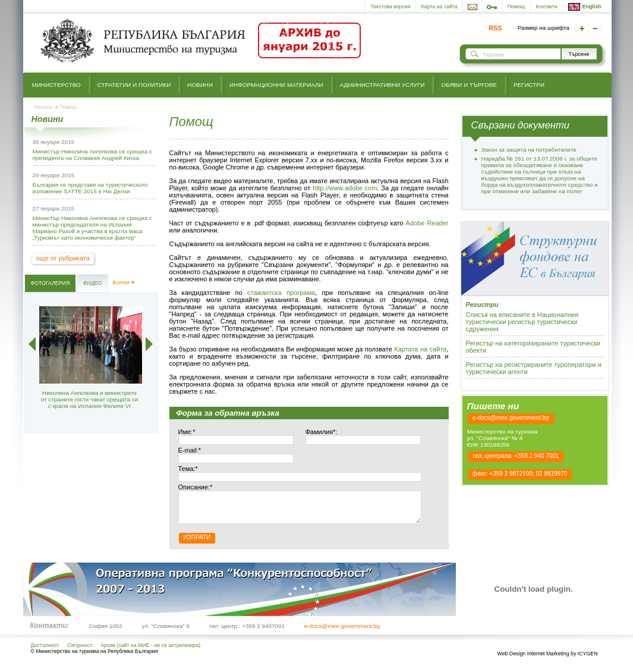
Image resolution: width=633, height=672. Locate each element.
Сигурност (80, 651)
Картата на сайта (420, 349)
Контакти (547, 7)
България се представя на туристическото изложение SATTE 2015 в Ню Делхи (90, 188)
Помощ (516, 7)
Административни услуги (382, 85)
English (585, 7)
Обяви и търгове (469, 85)
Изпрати (197, 543)
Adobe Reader (427, 223)
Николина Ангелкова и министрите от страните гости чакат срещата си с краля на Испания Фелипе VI (89, 399)
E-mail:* (190, 450)
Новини (200, 85)
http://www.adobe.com (345, 188)
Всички (121, 282)
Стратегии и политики (134, 85)
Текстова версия (390, 7)
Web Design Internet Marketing (533, 660)
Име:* (187, 432)
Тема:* (188, 469)
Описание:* (196, 487)
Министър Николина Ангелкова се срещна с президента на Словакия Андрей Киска (92, 155)
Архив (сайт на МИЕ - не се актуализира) (150, 651)
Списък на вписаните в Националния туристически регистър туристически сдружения (522, 322)
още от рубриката (63, 258)
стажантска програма (281, 293)
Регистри (529, 85)
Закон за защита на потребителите (529, 150)
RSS (495, 28)
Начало (44, 107)
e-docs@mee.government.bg (511, 418)
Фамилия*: (322, 432)
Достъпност (45, 651)
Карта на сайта (440, 7)
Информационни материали (276, 85)
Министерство (56, 85)
